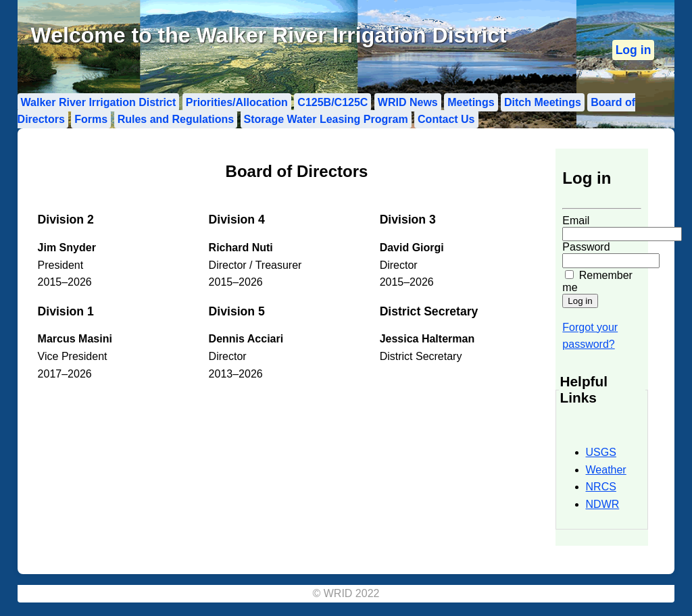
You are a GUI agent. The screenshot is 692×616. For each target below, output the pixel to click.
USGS (601, 452)
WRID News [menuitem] (408, 102)
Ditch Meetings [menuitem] (543, 102)
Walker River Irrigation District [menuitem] (99, 102)
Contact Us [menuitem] (446, 119)
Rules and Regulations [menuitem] (176, 119)
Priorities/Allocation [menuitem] (237, 102)
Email (576, 221)
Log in (634, 50)
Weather (606, 470)
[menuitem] (634, 50)
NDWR (603, 504)
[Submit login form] (580, 301)
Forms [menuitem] (91, 119)
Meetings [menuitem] (471, 102)
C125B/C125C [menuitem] (332, 102)
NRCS (601, 487)
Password (586, 247)
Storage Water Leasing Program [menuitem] (326, 119)
